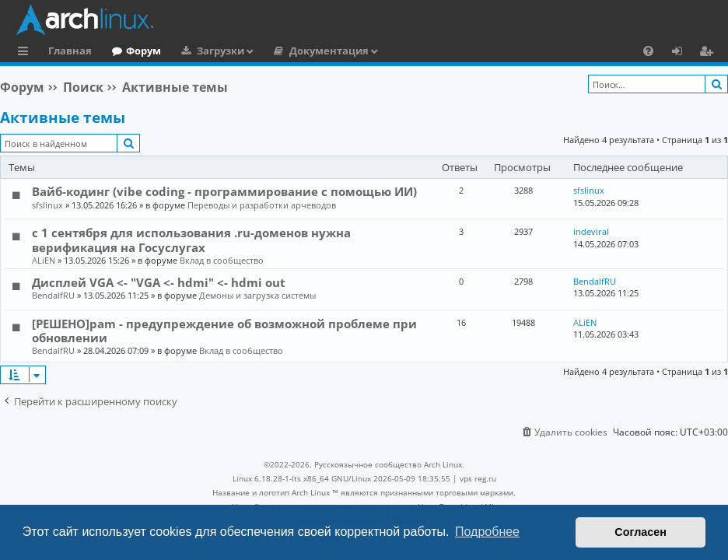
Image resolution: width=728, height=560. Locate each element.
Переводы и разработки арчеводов (262, 205)
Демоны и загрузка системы (257, 295)
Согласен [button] (640, 532)
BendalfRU (53, 295)
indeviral (591, 231)
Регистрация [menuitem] (709, 53)
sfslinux (47, 205)
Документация (329, 51)
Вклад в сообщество (222, 260)
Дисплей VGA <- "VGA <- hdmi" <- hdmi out (159, 282)
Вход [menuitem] (682, 53)
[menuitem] (648, 51)
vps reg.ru (478, 478)
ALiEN (44, 260)
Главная (70, 51)
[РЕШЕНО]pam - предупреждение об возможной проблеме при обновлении (224, 331)
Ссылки (26, 53)
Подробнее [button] (487, 532)
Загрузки (220, 51)
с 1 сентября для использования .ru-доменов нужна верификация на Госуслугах (191, 240)
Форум (143, 51)
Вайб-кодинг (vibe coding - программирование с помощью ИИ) (224, 191)
